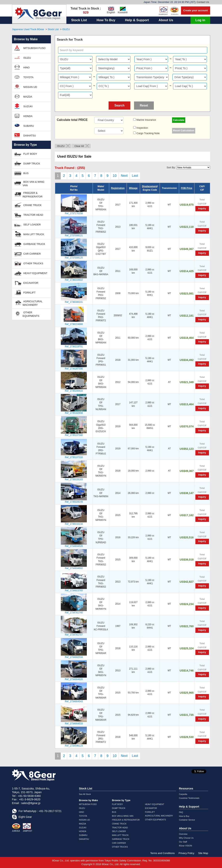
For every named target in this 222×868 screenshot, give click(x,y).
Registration (118, 188)
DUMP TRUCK (27, 163)
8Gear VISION (186, 846)
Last (135, 176)
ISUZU (66, 29)
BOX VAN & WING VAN (29, 183)
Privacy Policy (186, 853)
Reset (144, 105)
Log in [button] (200, 20)
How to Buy (184, 816)
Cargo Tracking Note (148, 133)
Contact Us (203, 2)
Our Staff (183, 842)
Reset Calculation (184, 131)
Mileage (133, 188)
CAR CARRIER (27, 254)
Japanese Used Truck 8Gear (28, 29)
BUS (21, 173)
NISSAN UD (26, 87)
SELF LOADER (27, 224)
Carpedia (183, 794)
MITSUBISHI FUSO (30, 48)
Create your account (196, 10)
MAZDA (23, 96)
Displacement (150, 186)
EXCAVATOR (26, 283)
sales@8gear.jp (31, 803)
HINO (22, 67)
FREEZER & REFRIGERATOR (28, 194)
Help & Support (137, 20)
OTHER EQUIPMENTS (27, 314)
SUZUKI (23, 106)
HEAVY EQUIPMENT (31, 273)
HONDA (23, 116)
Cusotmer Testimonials (189, 798)
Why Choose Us (186, 838)
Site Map (203, 853)
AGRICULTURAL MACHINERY (28, 303)
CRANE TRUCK (28, 205)
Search (119, 105)
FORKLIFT (25, 292)
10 (115, 176)
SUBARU (24, 126)
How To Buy (106, 20)
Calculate (179, 120)
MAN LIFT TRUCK (29, 234)
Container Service (187, 820)
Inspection (142, 128)
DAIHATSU (25, 135)
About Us (166, 20)
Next (124, 176)
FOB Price (187, 188)
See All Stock (85, 794)
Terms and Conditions (163, 853)
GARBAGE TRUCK (30, 244)
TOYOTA (24, 77)
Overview (183, 834)
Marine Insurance (146, 120)
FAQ (181, 812)
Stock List (79, 20)
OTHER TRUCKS (29, 263)
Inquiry (202, 209)
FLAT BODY (26, 153)
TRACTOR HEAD (29, 215)
